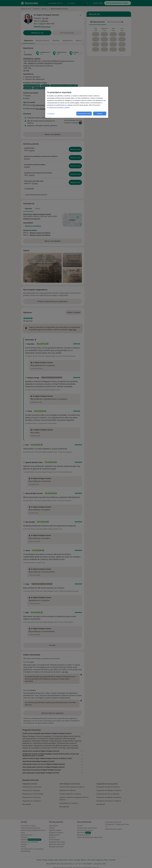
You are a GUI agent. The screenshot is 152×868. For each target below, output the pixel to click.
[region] (77, 102)
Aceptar (100, 114)
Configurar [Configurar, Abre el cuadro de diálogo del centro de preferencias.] (51, 114)
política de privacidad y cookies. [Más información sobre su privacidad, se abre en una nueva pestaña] (59, 107)
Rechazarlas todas (84, 114)
